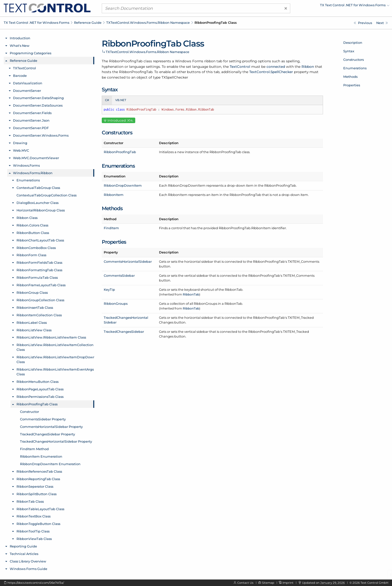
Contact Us (245, 583)
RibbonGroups (116, 304)
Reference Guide (88, 23)
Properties (352, 85)
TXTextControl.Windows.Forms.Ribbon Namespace (148, 23)
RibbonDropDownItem (123, 185)
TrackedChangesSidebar (124, 332)
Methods (350, 77)
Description (353, 43)
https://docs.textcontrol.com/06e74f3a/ (36, 583)
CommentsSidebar (119, 275)
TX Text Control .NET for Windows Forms (36, 23)
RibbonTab (191, 294)
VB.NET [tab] (121, 100)
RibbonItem (114, 195)
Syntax (349, 51)
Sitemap (268, 583)
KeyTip (109, 289)
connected (276, 67)
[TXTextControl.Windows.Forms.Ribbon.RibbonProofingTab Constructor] (382, 23)
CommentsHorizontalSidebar (128, 261)
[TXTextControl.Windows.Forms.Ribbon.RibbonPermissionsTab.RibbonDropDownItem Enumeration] (363, 23)
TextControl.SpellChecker (271, 72)
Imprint (288, 583)
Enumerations (355, 68)
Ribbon (308, 67)
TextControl (240, 67)
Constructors (353, 60)
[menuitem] (346, 6)
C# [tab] (107, 100)
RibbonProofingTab (120, 152)
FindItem (111, 228)
